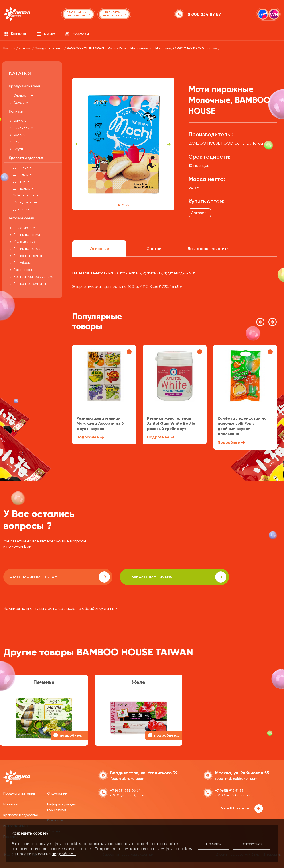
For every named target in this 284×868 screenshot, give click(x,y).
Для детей (22, 209)
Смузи (18, 149)
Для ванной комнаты (30, 284)
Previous (78, 144)
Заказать (200, 213)
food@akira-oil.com (127, 778)
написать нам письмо (129, 577)
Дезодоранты (25, 270)
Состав (154, 249)
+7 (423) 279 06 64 (126, 790)
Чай (16, 142)
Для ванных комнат (29, 256)
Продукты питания (19, 793)
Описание (99, 249)
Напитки (10, 803)
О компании (57, 793)
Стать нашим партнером (43, 577)
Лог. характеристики (208, 249)
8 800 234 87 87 (205, 14)
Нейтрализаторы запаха (33, 277)
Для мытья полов (27, 249)
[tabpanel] (123, 144)
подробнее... (64, 854)
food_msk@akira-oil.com (236, 778)
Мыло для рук (24, 242)
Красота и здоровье (21, 814)
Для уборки (22, 263)
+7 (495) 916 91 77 (229, 790)
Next (169, 144)
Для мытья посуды (28, 235)
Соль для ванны (26, 202)
